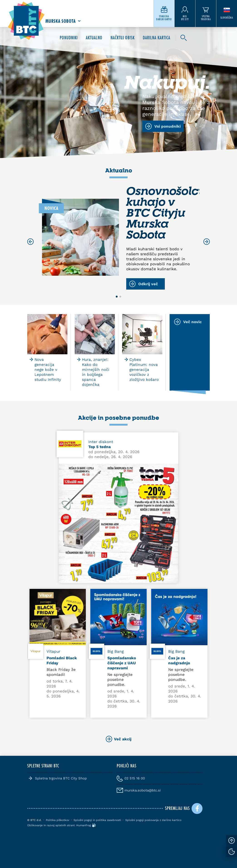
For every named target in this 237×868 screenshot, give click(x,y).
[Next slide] (207, 242)
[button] (117, 297)
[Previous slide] (30, 242)
